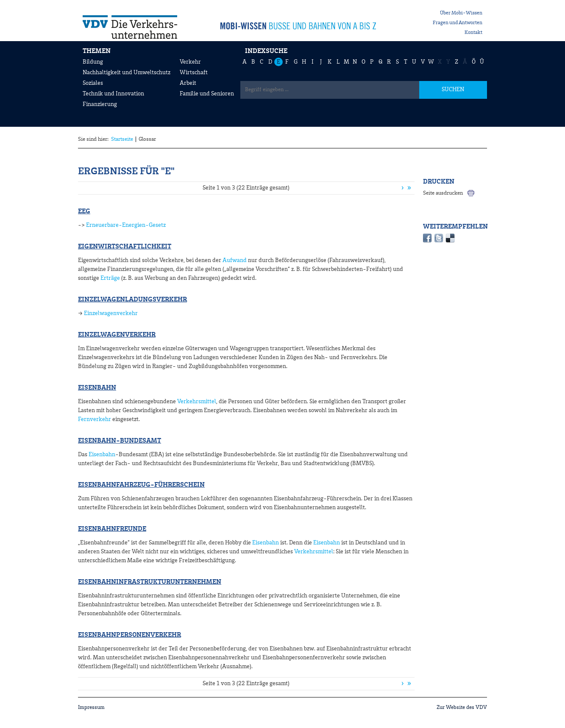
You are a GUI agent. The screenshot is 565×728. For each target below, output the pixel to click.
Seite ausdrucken (443, 193)
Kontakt (473, 33)
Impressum (91, 707)
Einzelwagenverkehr (111, 313)
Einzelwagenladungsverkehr (132, 300)
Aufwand (235, 260)
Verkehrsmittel (197, 402)
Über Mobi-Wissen (461, 13)
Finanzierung (100, 104)
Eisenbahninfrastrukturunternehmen (150, 582)
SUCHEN (453, 89)
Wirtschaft (194, 73)
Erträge (110, 278)
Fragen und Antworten (458, 23)
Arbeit (188, 83)
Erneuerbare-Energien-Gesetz (126, 225)
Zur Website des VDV (462, 707)
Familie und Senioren (207, 94)
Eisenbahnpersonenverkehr (129, 635)
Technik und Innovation (113, 94)
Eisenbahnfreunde (112, 529)
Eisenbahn (97, 388)
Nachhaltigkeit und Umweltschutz (127, 73)
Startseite (122, 139)
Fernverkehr (95, 419)
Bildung (93, 62)
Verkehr (190, 62)
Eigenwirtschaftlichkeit (125, 247)
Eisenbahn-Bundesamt (120, 441)
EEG (84, 212)
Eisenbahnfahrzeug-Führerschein (141, 485)
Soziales (93, 83)
